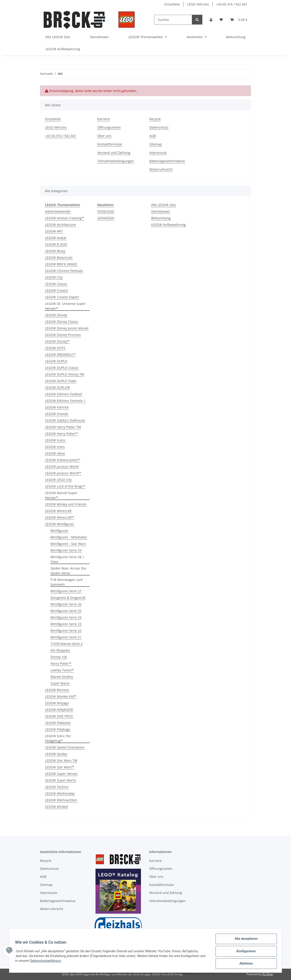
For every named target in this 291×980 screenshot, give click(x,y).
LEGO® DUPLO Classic (62, 368)
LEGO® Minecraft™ (60, 517)
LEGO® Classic (56, 284)
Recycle (155, 119)
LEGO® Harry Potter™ (61, 434)
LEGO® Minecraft (58, 511)
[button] (211, 20)
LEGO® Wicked (56, 807)
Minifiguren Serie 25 (66, 611)
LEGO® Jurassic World (62, 466)
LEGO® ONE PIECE (59, 716)
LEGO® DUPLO (56, 361)
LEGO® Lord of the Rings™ (65, 486)
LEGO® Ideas (55, 453)
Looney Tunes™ (62, 670)
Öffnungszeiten (109, 127)
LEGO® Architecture (60, 225)
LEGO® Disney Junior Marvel (67, 328)
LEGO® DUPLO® (58, 387)
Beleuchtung (161, 218)
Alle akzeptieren (245, 940)
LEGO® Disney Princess (63, 335)
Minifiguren (59, 531)
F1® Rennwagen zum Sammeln (67, 582)
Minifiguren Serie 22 (66, 631)
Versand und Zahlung (114, 153)
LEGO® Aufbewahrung (168, 225)
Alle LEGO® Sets (164, 205)
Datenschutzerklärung (53, 962)
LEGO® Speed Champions (65, 747)
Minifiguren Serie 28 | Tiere (67, 559)
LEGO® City (54, 277)
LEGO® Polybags (58, 729)
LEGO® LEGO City (58, 480)
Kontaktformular (110, 144)
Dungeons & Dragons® (68, 598)
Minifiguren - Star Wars (68, 544)
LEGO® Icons (55, 447)
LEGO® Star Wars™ (60, 767)
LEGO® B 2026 (56, 244)
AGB (153, 136)
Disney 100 (59, 657)
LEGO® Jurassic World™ (63, 473)
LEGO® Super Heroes (61, 774)
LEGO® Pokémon (58, 723)
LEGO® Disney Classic (62, 322)
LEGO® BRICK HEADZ (61, 264)
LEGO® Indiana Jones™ (63, 460)
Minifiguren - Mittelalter (69, 537)
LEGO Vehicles (198, 4)
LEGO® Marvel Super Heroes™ (61, 495)
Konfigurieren (245, 952)
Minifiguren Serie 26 (66, 604)
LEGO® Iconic (55, 440)
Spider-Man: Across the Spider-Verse (68, 571)
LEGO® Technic (57, 787)
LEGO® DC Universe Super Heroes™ (65, 306)
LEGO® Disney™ (57, 341)
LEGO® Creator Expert (62, 297)
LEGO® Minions (57, 690)
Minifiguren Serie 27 (66, 591)
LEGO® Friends (57, 414)
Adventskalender (58, 211)
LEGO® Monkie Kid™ (61, 696)
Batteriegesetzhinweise (167, 161)
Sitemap (156, 144)
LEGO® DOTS (55, 348)
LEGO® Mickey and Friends (66, 504)
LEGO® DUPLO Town (61, 381)
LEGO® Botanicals (59, 257)
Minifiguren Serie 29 (66, 550)
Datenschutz (159, 127)
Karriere (104, 119)
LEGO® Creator (57, 290)
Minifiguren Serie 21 (66, 637)
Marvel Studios (62, 677)
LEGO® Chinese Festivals (64, 271)
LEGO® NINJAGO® (59, 710)
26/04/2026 (106, 218)
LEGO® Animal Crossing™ (65, 218)
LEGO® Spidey (56, 754)
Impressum (158, 153)
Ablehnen (245, 964)
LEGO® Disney (56, 315)
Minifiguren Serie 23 (66, 624)
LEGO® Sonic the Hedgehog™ (58, 738)
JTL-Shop (267, 974)
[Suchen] (173, 20)
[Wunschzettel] (221, 20)
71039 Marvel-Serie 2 (66, 644)
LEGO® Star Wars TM (61, 760)
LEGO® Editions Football (64, 394)
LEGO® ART (54, 231)
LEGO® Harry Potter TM (63, 427)
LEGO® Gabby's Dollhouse (65, 420)
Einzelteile (172, 4)
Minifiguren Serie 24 (66, 617)
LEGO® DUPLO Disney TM (65, 374)
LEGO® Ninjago (57, 703)
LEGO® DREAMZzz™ (60, 354)
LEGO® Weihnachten (61, 800)
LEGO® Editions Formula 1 (65, 401)
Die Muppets (60, 650)
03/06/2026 (106, 211)
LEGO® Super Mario (60, 780)
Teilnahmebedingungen (116, 161)
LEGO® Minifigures (60, 524)
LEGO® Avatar (56, 238)
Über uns (104, 136)
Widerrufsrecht (161, 169)
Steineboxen (161, 211)
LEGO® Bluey (55, 251)
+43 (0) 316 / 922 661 (232, 4)
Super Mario (60, 683)
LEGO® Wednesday (60, 793)
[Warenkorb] (239, 20)
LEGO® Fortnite (57, 407)
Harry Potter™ (61, 663)
